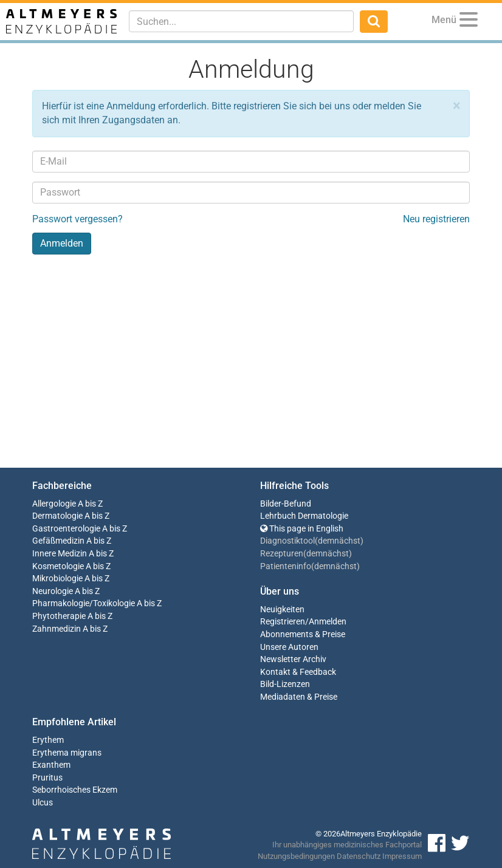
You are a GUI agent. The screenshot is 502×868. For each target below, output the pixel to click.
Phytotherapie (59, 616)
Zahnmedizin (57, 629)
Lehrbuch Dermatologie (304, 516)
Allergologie (54, 504)
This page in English (302, 529)
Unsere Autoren (289, 647)
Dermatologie (57, 516)
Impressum (402, 856)
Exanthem (51, 765)
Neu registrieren (436, 219)
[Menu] (469, 22)
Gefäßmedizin (58, 541)
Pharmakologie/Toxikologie (84, 603)
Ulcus (43, 803)
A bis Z (90, 504)
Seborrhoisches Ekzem (75, 790)
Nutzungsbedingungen (296, 856)
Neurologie (53, 591)
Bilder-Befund (286, 504)
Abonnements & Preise (303, 634)
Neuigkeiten (282, 610)
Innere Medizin (60, 554)
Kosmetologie (58, 566)
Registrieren (283, 622)
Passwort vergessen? (77, 219)
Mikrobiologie (57, 579)
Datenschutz (359, 856)
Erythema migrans (67, 753)
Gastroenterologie (66, 529)
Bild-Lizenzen (285, 684)
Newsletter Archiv (293, 659)
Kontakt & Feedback (298, 672)
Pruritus (47, 778)
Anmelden (328, 622)
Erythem (48, 740)
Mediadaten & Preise (299, 697)
